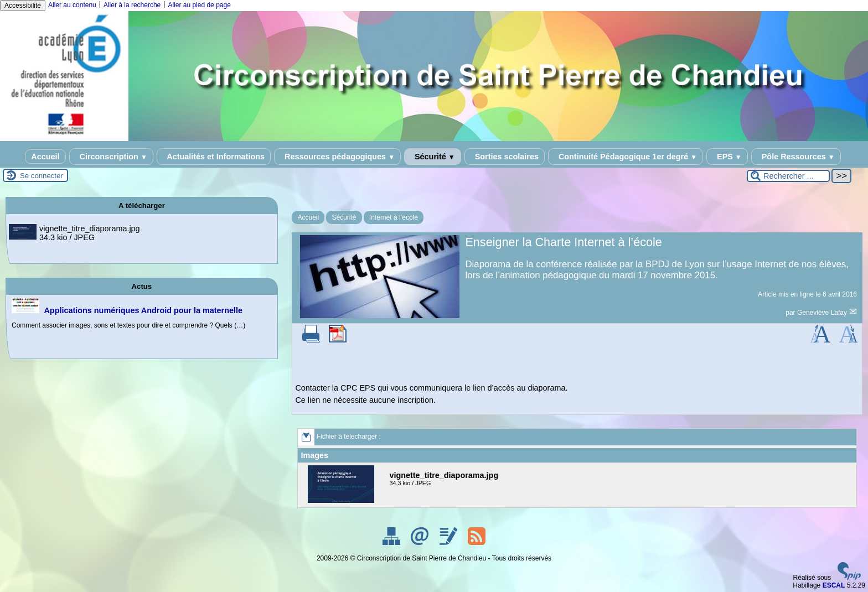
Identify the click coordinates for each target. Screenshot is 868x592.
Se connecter (42, 176)
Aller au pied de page (199, 5)
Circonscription (111, 157)
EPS (727, 157)
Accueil (45, 157)
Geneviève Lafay (823, 313)
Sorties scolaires (505, 157)
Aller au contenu (72, 5)
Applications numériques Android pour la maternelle (143, 310)
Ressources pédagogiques (337, 157)
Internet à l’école (394, 217)
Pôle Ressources (796, 157)
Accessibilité (23, 6)
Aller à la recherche (132, 5)
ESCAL (834, 585)
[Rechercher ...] (788, 176)
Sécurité (433, 157)
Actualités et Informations (214, 157)
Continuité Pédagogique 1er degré (626, 157)
